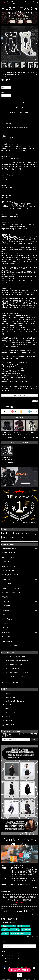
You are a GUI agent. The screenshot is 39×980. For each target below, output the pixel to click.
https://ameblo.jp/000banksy (11, 373)
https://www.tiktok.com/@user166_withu (15, 381)
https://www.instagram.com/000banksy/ (15, 229)
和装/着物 (5, 597)
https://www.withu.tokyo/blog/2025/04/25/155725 (18, 352)
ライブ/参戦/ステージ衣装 (10, 571)
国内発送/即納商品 (8, 641)
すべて (6, 411)
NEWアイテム (6, 628)
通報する (35, 401)
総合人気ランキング (8, 553)
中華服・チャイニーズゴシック (12, 588)
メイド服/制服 (7, 606)
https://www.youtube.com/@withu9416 (14, 377)
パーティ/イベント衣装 (9, 646)
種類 (3, 85)
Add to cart (19, 107)
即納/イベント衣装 (8, 557)
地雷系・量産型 (7, 579)
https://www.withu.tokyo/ (10, 216)
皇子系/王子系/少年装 (9, 548)
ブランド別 (6, 601)
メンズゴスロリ (7, 619)
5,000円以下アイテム (9, 566)
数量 (3, 92)
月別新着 (5, 624)
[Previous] (2, 44)
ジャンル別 (6, 562)
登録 (34, 740)
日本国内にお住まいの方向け (19, 113)
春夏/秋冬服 (6, 632)
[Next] (37, 44)
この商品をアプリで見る (19, 395)
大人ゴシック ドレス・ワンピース (13, 593)
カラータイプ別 (7, 637)
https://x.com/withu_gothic (10, 365)
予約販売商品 (6, 610)
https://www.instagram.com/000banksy (14, 369)
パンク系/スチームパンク (10, 575)
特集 (3, 615)
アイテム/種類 (7, 584)
